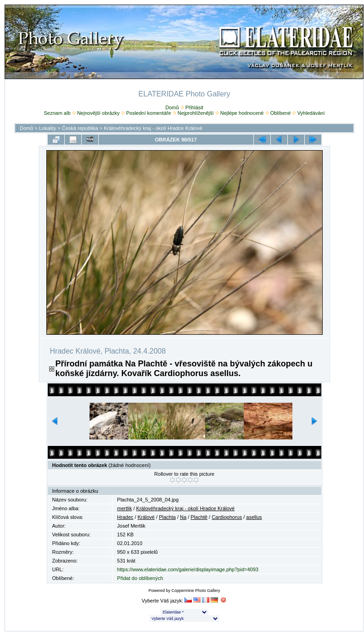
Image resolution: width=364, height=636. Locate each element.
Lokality (48, 128)
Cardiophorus (227, 517)
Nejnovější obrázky (98, 113)
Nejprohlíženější (196, 113)
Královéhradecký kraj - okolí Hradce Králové (153, 128)
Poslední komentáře (149, 113)
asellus (254, 517)
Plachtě (199, 517)
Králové (146, 517)
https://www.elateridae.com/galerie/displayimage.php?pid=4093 (188, 569)
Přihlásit (194, 107)
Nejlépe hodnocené (242, 113)
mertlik (124, 508)
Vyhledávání (311, 113)
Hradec (125, 517)
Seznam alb (57, 113)
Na (183, 517)
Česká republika (80, 128)
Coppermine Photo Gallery (196, 591)
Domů (172, 107)
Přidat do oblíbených (140, 578)
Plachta (167, 517)
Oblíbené (281, 113)
